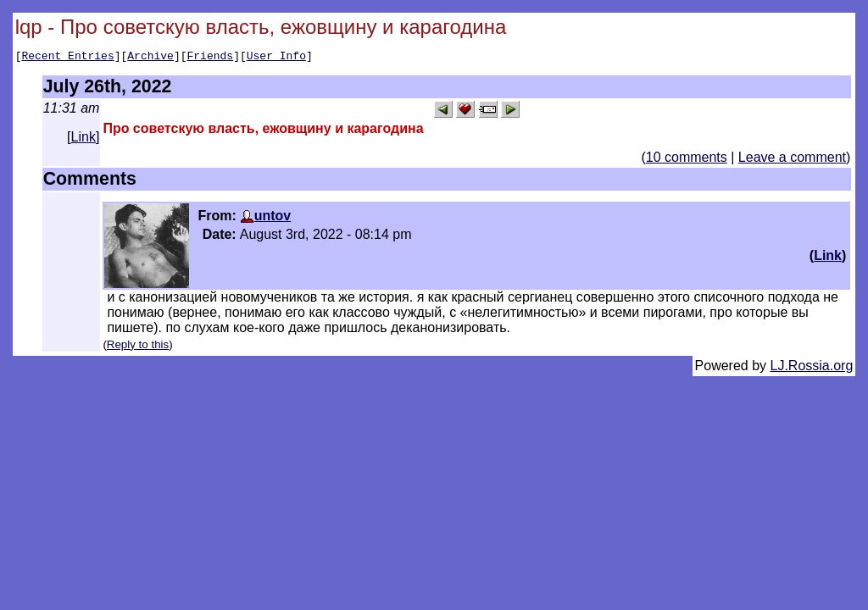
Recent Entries (67, 58)
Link (83, 139)
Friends (211, 58)
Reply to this (138, 347)
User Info (276, 58)
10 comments (687, 160)
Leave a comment (792, 160)
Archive (150, 58)
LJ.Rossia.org (812, 368)
